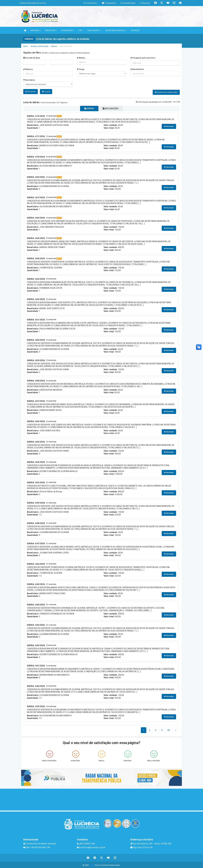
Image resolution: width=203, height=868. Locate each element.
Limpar (46, 92)
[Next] (169, 730)
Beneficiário (137, 69)
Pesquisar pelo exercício (143, 58)
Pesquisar (31, 92)
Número (28, 69)
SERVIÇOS (135, 30)
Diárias (54, 46)
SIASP (92, 864)
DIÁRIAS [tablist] (88, 108)
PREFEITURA (51, 30)
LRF (81, 30)
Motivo (81, 58)
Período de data (32, 58)
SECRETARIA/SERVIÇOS (116, 30)
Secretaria (29, 80)
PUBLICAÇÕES (94, 30)
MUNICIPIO (36, 30)
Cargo (81, 69)
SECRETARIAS (68, 30)
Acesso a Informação (40, 46)
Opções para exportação (166, 92)
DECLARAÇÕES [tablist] (112, 108)
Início (26, 46)
